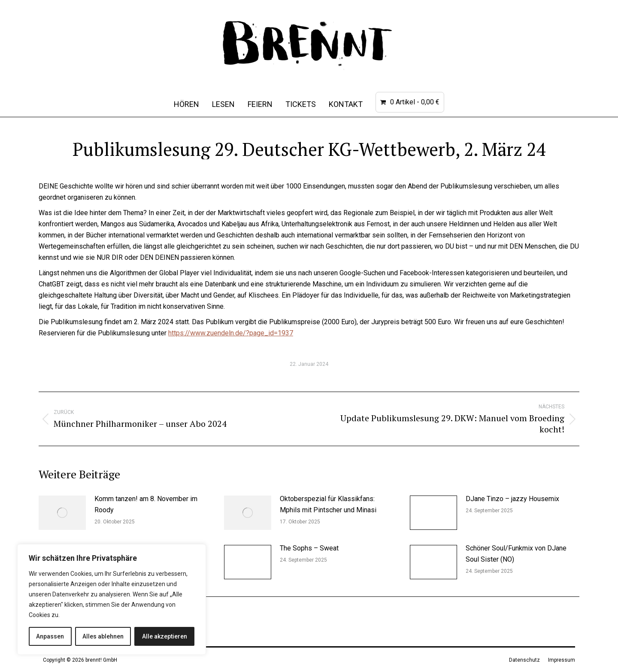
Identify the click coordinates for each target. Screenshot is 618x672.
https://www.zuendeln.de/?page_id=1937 (231, 333)
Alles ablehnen (103, 636)
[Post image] (62, 513)
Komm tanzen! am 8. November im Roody (146, 504)
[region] (112, 599)
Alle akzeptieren (165, 636)
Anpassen (50, 636)
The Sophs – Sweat (309, 548)
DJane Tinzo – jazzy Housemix (512, 499)
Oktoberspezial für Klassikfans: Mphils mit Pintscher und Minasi (328, 504)
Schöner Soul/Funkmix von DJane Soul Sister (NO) (516, 554)
